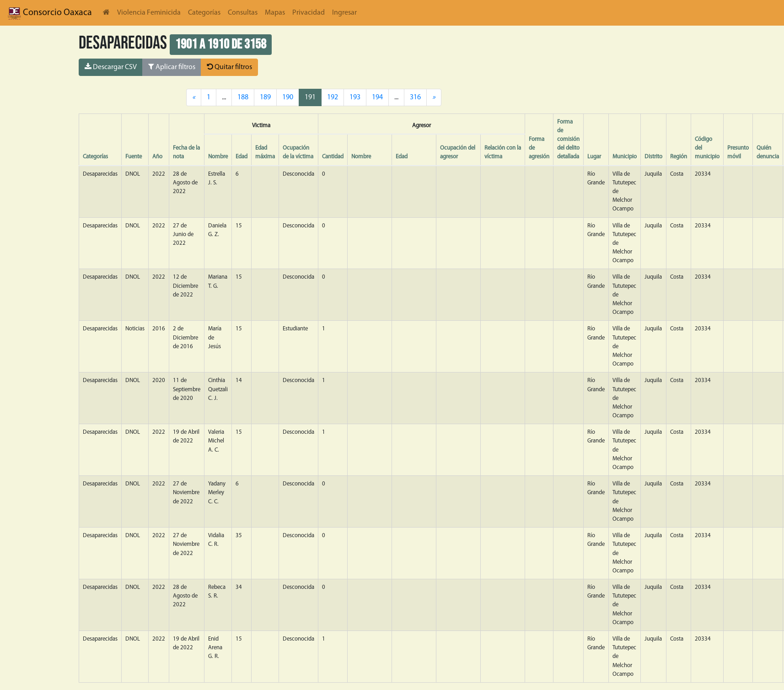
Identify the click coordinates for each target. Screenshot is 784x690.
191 (310, 97)
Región (679, 157)
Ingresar (344, 13)
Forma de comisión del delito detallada (568, 140)
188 (243, 97)
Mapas (275, 13)
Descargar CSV (111, 67)
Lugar (594, 157)
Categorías (204, 13)
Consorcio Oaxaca (50, 13)
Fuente (134, 157)
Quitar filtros (229, 67)
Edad (242, 157)
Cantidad (333, 157)
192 (333, 97)
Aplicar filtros (172, 67)
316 (415, 97)
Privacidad (309, 13)
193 (355, 97)
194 (377, 97)
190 (288, 97)
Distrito (653, 157)
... (396, 97)
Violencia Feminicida (149, 13)
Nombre (218, 157)
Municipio (625, 157)
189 (265, 97)
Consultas (243, 13)
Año (157, 157)
